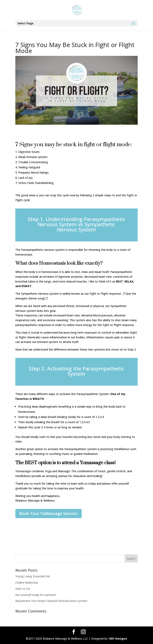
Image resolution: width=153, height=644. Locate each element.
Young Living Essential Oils (33, 576)
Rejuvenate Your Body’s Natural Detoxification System (51, 601)
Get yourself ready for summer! (36, 595)
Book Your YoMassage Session (49, 513)
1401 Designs (118, 639)
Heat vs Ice (23, 589)
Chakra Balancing (27, 582)
